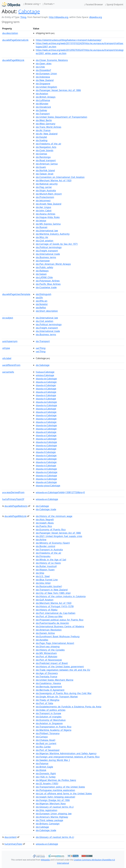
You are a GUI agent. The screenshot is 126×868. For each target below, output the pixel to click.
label (7, 358)
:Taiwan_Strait (45, 174)
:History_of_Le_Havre (48, 563)
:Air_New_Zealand (47, 134)
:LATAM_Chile (44, 277)
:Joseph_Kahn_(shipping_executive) (55, 797)
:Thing (41, 348)
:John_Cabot (44, 211)
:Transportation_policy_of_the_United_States (60, 787)
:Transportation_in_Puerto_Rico (54, 727)
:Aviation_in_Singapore (49, 723)
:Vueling (42, 140)
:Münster (42, 104)
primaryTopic (13, 844)
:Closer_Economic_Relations (52, 60)
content (10, 837)
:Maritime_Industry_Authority (53, 234)
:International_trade (48, 254)
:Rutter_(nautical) (46, 566)
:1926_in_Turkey (46, 777)
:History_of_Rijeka (47, 610)
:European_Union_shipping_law (54, 814)
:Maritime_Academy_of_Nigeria (54, 730)
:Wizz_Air (42, 237)
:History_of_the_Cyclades (50, 650)
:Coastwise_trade (46, 287)
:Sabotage (43, 365)
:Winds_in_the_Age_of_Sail (51, 560)
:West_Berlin (44, 120)
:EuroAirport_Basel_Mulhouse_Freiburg (58, 636)
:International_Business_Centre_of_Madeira (60, 626)
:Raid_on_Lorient (46, 743)
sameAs (8, 372)
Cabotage (29, 11)
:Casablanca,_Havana (48, 683)
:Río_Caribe (43, 747)
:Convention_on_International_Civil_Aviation (60, 177)
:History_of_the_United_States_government (60, 667)
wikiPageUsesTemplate (16, 294)
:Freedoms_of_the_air (48, 144)
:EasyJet (41, 137)
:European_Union (46, 74)
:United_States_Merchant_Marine (55, 680)
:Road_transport (46, 160)
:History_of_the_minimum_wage (54, 516)
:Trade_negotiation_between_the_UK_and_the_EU (63, 670)
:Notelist (42, 304)
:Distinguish (44, 294)
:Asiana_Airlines (46, 214)
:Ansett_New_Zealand (48, 204)
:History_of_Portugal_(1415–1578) (55, 606)
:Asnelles (42, 640)
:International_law (47, 231)
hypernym (10, 341)
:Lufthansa (43, 100)
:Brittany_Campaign (48, 824)
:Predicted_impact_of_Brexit (52, 663)
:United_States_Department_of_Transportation (61, 117)
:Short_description (47, 311)
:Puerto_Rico (44, 526)
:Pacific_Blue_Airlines (48, 284)
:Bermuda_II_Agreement (50, 690)
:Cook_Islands (45, 150)
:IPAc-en (42, 301)
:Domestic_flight (46, 773)
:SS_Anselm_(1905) (47, 783)
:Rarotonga (43, 157)
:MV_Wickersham (46, 653)
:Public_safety (44, 267)
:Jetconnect (43, 201)
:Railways (42, 271)
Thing (23, 17)
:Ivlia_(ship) (43, 583)
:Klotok (41, 770)
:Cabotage (45, 372)
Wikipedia (45, 860)
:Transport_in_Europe (48, 713)
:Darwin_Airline (45, 633)
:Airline (41, 540)
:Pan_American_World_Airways (53, 264)
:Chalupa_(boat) (46, 740)
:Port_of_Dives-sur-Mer (49, 616)
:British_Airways (46, 97)
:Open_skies (44, 63)
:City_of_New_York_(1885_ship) (53, 593)
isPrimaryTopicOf (13, 499)
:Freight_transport (47, 251)
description (10, 33)
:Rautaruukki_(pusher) (49, 586)
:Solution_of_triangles (49, 717)
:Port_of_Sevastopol (48, 750)
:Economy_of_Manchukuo (51, 720)
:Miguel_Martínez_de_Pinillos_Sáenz (56, 780)
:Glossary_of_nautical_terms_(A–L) (55, 837)
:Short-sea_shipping (48, 646)
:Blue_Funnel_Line (47, 580)
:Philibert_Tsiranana (48, 733)
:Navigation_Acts (46, 147)
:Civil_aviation (45, 241)
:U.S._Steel (43, 576)
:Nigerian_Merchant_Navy (51, 804)
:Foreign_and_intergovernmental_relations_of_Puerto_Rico (68, 757)
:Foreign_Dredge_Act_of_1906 (53, 800)
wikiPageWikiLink (13, 60)
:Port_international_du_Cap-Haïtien (56, 613)
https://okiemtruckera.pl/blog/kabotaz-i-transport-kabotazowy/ (69, 40)
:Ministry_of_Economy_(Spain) (53, 543)
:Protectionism (45, 197)
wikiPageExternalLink (15, 40)
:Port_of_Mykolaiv (47, 656)
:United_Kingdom (46, 87)
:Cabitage (42, 506)
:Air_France (43, 130)
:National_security (47, 184)
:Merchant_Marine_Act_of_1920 (54, 180)
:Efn (39, 298)
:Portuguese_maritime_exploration (55, 790)
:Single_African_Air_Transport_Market (57, 697)
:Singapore (43, 84)
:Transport (43, 114)
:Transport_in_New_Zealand (52, 590)
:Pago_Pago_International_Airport (55, 643)
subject (8, 318)
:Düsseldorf (43, 70)
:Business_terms (46, 257)
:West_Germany (46, 124)
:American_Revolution (49, 630)
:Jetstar (41, 221)
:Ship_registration (47, 810)
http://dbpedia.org (58, 17)
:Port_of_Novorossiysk (49, 660)
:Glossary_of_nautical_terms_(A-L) (55, 807)
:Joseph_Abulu (45, 523)
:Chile (40, 67)
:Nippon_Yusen (45, 570)
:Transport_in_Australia (49, 550)
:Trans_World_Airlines (48, 127)
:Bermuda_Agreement (49, 687)
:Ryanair (42, 227)
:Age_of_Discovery (47, 673)
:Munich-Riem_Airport (49, 194)
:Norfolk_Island (45, 170)
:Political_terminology (49, 247)
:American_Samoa (47, 164)
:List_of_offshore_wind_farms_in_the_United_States (64, 794)
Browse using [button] (31, 4)
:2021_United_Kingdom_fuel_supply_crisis (59, 536)
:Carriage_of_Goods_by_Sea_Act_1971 (57, 244)
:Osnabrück (43, 107)
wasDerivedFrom (13, 492)
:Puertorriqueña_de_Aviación (52, 623)
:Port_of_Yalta (44, 703)
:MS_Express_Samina (48, 224)
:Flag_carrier (44, 187)
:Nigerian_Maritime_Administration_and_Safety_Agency (66, 753)
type (6, 348)
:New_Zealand (45, 80)
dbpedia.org (96, 17)
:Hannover (43, 261)
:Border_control (45, 546)
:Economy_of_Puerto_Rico (51, 530)
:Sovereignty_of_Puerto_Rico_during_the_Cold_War (64, 693)
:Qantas (41, 154)
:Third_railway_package (49, 820)
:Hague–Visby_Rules (48, 217)
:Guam (41, 167)
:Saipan (41, 274)
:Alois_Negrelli (45, 519)
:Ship (40, 573)
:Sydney (41, 110)
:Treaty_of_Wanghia (48, 700)
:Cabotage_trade (46, 509)
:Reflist (41, 308)
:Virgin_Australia (46, 190)
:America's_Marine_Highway (52, 817)
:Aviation (42, 94)
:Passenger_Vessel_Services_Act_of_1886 (58, 90)
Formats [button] (48, 4)
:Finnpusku (43, 556)
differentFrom (11, 365)
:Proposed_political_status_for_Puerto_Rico (60, 620)
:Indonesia (43, 77)
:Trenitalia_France (46, 677)
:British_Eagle (44, 767)
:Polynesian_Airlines (48, 281)
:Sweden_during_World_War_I (53, 760)
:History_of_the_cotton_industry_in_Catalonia (61, 596)
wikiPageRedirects (16, 506)
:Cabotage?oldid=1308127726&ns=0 (60, 492)
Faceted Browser (94, 4)
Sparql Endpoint (114, 4)
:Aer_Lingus (43, 207)
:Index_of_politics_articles (51, 710)
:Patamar (42, 763)
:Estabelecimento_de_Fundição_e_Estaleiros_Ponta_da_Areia (68, 707)
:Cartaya (42, 737)
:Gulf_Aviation (45, 600)
